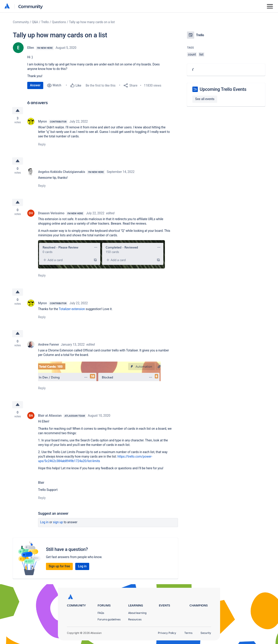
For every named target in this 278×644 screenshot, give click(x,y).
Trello (45, 22)
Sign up (58, 522)
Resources (135, 619)
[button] (101, 254)
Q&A (35, 22)
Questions (59, 22)
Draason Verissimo (51, 213)
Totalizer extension (72, 309)
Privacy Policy (167, 633)
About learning (137, 613)
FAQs (101, 613)
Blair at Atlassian (50, 416)
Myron (42, 121)
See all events (205, 99)
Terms (188, 633)
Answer (35, 85)
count (192, 54)
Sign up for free (59, 566)
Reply (42, 144)
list (201, 54)
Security (206, 633)
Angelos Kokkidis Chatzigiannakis (62, 172)
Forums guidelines (109, 619)
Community (31, 6)
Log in (44, 522)
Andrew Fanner (49, 344)
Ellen (31, 48)
